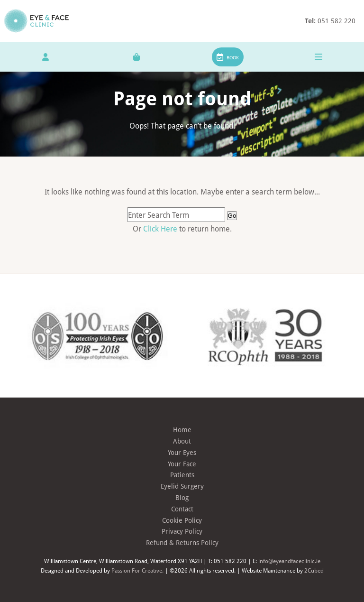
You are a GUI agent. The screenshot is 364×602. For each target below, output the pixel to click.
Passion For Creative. (137, 570)
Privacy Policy (182, 531)
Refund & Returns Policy (182, 542)
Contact (182, 509)
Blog (182, 497)
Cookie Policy (182, 520)
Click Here (161, 228)
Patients (182, 475)
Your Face (182, 464)
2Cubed (314, 570)
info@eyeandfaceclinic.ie (289, 561)
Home (182, 430)
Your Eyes (182, 452)
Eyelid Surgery (182, 486)
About (182, 441)
